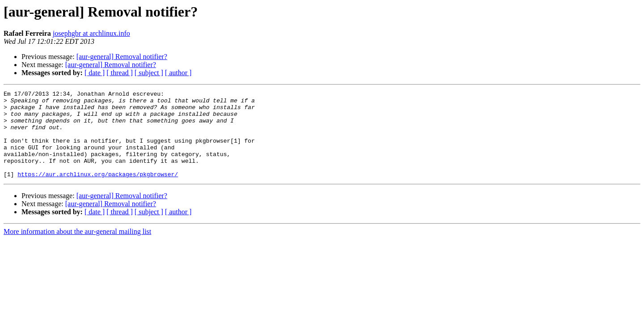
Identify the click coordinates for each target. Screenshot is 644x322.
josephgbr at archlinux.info (91, 33)
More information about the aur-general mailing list (77, 249)
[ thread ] (120, 73)
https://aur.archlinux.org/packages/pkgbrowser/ (98, 191)
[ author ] (178, 73)
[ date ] (95, 73)
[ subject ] (149, 73)
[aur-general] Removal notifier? (122, 57)
